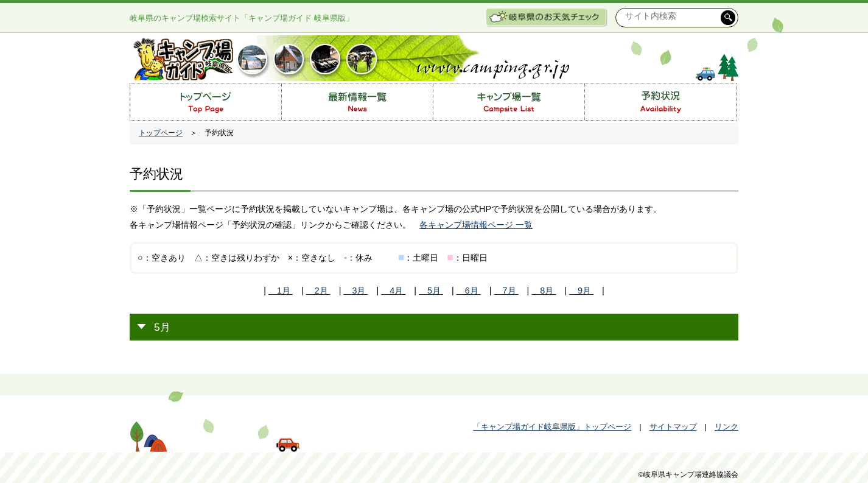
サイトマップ (673, 427)
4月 (393, 291)
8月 (544, 291)
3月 (355, 291)
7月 (506, 291)
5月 (431, 291)
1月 (281, 291)
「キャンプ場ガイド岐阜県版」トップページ (552, 427)
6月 (469, 291)
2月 (318, 291)
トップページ (161, 133)
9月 (581, 291)
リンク (726, 427)
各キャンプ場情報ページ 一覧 (476, 225)
